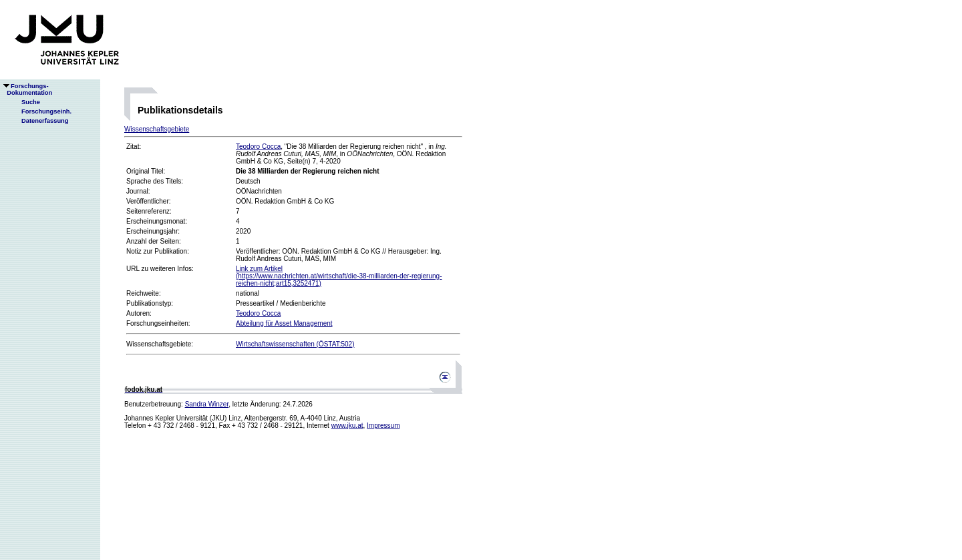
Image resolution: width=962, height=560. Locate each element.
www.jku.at (347, 426)
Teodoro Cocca (258, 147)
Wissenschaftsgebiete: (160, 344)
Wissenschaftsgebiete (157, 129)
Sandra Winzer (207, 404)
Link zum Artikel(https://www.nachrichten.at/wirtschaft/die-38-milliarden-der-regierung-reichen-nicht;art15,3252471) (339, 276)
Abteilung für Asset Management (284, 323)
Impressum (383, 426)
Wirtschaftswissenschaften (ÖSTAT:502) (295, 344)
